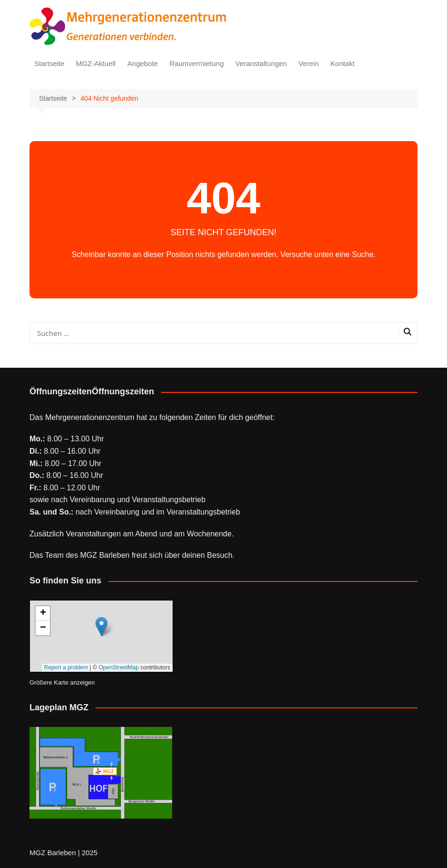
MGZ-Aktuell (96, 63)
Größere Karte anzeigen (62, 682)
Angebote (143, 63)
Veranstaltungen (261, 63)
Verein (309, 63)
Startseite (49, 63)
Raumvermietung (196, 63)
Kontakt (343, 63)
